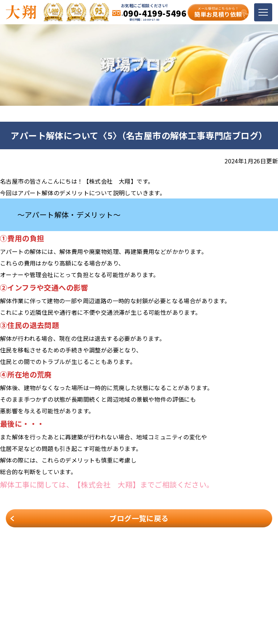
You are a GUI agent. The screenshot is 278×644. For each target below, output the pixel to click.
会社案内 (166, 582)
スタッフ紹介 (171, 592)
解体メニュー (232, 582)
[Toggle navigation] (263, 12)
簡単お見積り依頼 (218, 12)
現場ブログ (108, 602)
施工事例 (105, 592)
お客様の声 (229, 592)
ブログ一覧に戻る (139, 518)
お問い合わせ (171, 602)
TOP (100, 582)
